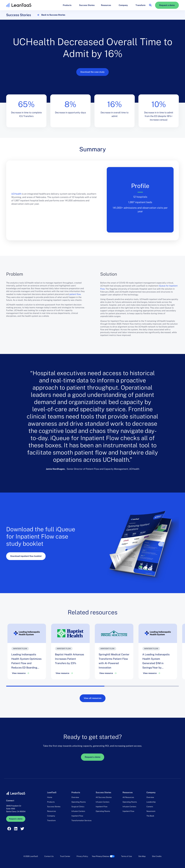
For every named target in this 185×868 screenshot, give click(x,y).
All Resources (128, 797)
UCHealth (16, 194)
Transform (140, 5)
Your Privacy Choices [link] (100, 856)
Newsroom (151, 811)
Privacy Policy (82, 856)
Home (50, 797)
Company (124, 5)
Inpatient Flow (77, 816)
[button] (150, 5)
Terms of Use (127, 856)
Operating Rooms (79, 802)
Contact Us (49, 856)
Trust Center (65, 856)
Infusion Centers (78, 811)
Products (68, 5)
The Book (150, 816)
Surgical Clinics (78, 807)
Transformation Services (81, 820)
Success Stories (87, 5)
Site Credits (157, 856)
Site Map (142, 856)
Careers (150, 807)
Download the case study (92, 72)
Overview (75, 797)
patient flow (75, 294)
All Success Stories (104, 797)
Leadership (151, 802)
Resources (107, 5)
